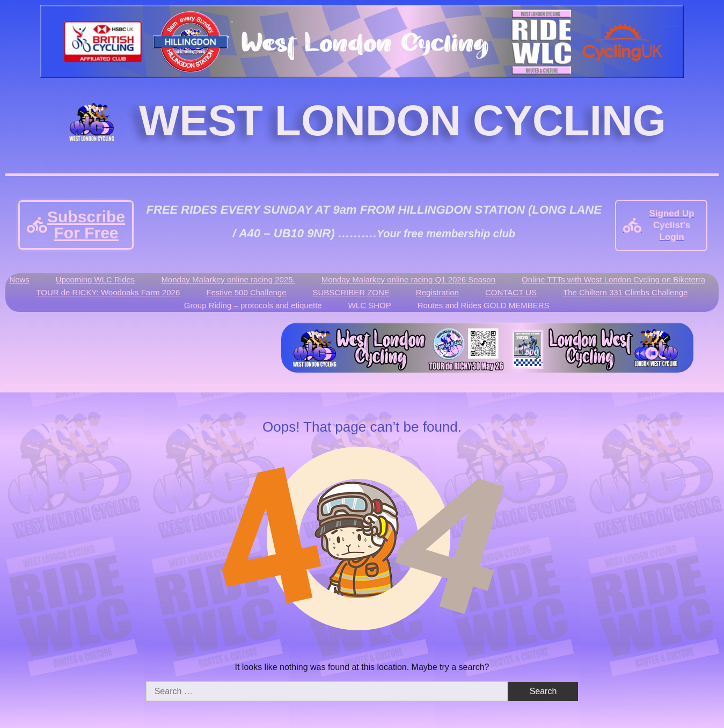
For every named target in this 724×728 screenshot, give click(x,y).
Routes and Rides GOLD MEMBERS (484, 305)
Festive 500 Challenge (246, 292)
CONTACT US (511, 292)
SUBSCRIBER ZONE (351, 292)
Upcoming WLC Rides (96, 279)
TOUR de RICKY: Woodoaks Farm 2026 (108, 292)
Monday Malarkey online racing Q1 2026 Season (408, 279)
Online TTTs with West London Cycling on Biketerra (613, 279)
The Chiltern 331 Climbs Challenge (626, 292)
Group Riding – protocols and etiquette (253, 305)
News (19, 279)
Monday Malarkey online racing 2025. (228, 279)
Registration (437, 292)
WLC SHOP (370, 305)
